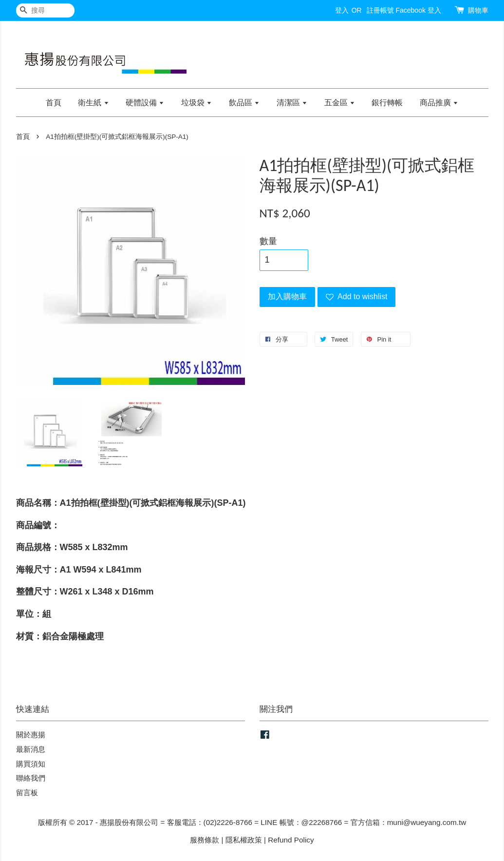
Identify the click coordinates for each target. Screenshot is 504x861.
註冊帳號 (380, 10)
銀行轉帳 (387, 103)
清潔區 (292, 103)
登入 (342, 10)
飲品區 (244, 103)
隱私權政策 (244, 840)
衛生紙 (93, 103)
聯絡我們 (31, 778)
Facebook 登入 (418, 10)
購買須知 (31, 764)
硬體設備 (145, 103)
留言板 (27, 793)
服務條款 (205, 840)
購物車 (478, 10)
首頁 (54, 103)
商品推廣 (439, 103)
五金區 (340, 103)
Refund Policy (291, 840)
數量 (268, 241)
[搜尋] (45, 10)
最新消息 (31, 749)
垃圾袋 (196, 103)
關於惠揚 (31, 735)
